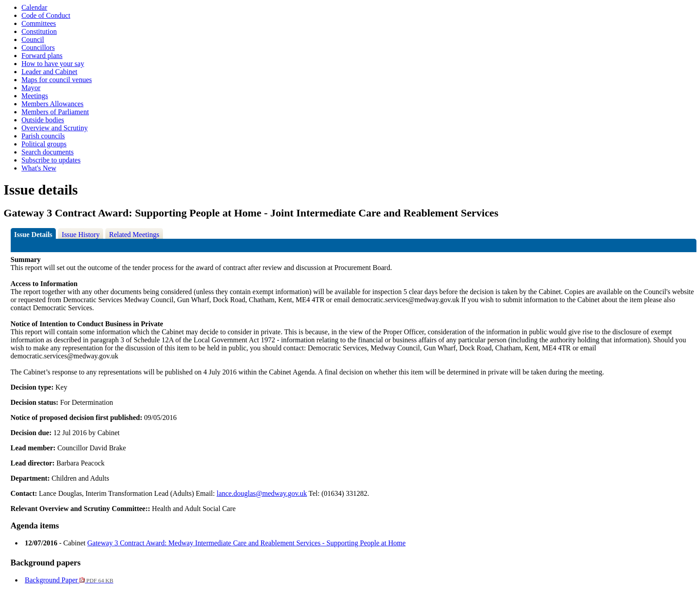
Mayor (31, 88)
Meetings (35, 96)
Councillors (38, 48)
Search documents (48, 152)
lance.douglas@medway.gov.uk (262, 493)
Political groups (44, 144)
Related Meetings (134, 235)
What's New (39, 168)
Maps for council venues (57, 80)
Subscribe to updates (51, 160)
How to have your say (53, 64)
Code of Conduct (46, 15)
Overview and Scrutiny (54, 128)
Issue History (81, 235)
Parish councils (43, 136)
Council (33, 39)
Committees (39, 23)
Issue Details (33, 235)
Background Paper (69, 580)
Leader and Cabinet (49, 72)
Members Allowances (52, 104)
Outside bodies (43, 120)
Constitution (39, 31)
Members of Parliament (55, 112)
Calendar (34, 7)
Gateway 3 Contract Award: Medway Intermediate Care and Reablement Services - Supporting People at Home (247, 543)
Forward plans (42, 56)
